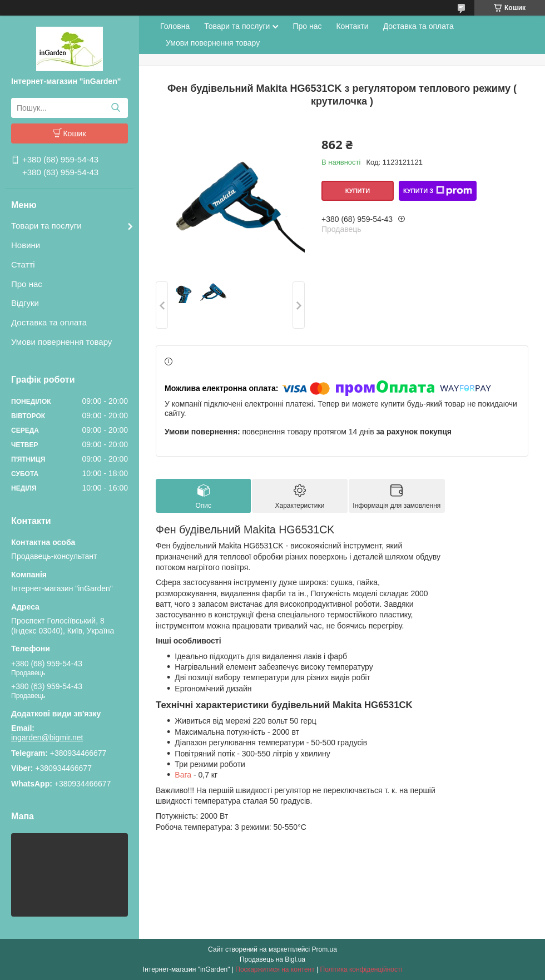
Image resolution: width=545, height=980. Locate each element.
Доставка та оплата (49, 322)
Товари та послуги (46, 226)
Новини (26, 245)
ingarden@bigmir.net (47, 738)
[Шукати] (115, 108)
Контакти (352, 26)
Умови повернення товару (61, 342)
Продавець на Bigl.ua (272, 959)
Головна (175, 26)
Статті (23, 264)
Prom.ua (324, 949)
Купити (358, 191)
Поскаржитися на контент (275, 969)
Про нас (27, 284)
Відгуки (25, 303)
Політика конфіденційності (361, 969)
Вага (183, 775)
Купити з (438, 191)
